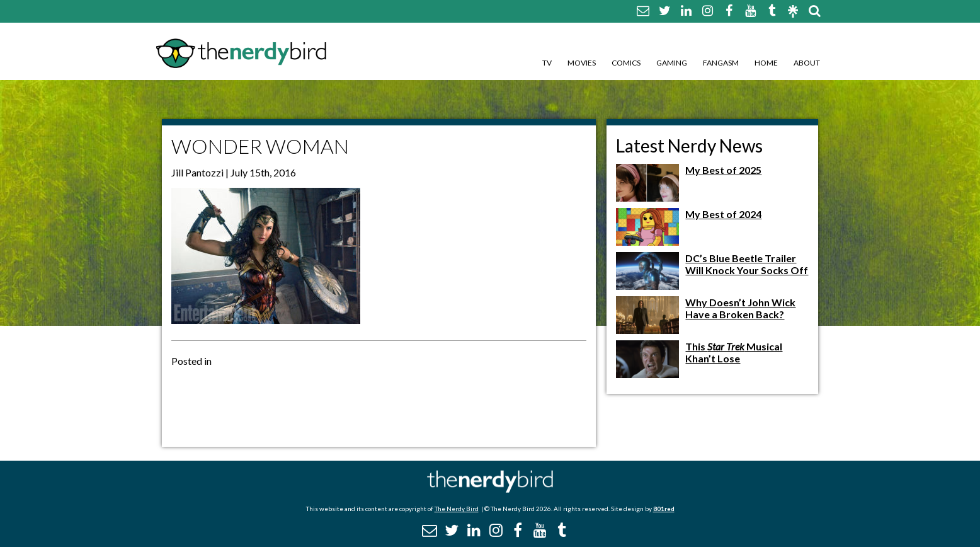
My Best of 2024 (723, 214)
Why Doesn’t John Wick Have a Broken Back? (740, 308)
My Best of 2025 (723, 170)
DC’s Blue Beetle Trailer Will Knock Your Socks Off (747, 264)
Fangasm (721, 63)
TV (547, 63)
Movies (582, 63)
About (807, 63)
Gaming (672, 63)
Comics (626, 63)
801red (664, 509)
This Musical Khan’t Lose (734, 352)
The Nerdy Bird (457, 509)
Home (766, 63)
